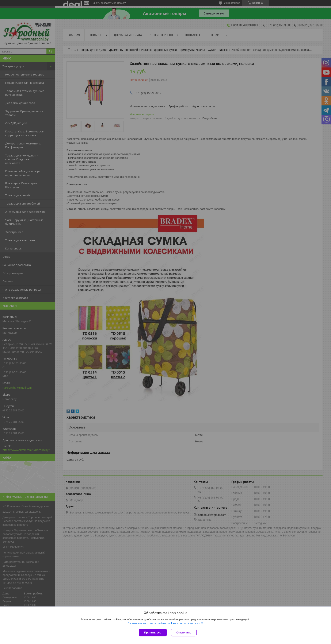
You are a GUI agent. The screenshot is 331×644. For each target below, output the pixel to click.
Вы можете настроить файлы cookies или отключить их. (164, 623)
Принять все (153, 633)
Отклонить (184, 633)
